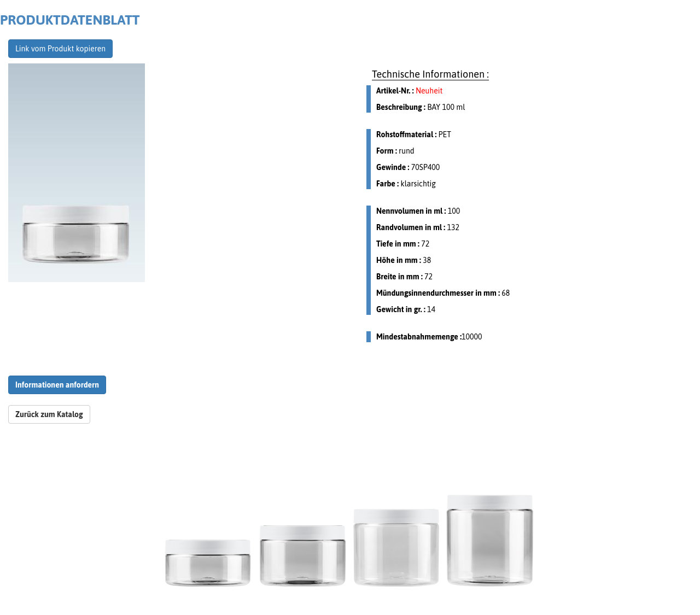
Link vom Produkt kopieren (60, 49)
